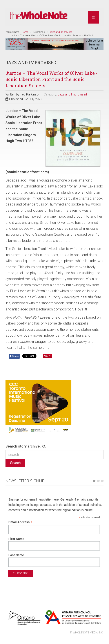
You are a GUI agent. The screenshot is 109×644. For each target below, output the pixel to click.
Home (25, 32)
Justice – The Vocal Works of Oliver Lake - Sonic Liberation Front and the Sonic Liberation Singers (52, 79)
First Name (16, 539)
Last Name (16, 555)
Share (14, 356)
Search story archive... (24, 446)
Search (15, 463)
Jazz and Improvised (61, 32)
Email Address (20, 522)
